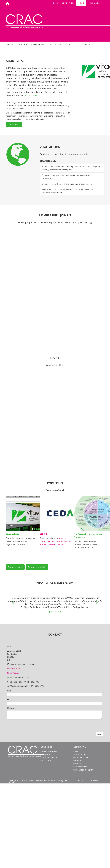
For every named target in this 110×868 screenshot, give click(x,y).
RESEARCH (68, 3)
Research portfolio (37, 567)
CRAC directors (80, 754)
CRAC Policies (13, 673)
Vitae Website (32, 95)
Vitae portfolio (47, 754)
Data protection (80, 767)
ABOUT (23, 45)
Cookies (95, 781)
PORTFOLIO (72, 45)
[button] (13, 603)
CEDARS (44, 534)
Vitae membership (49, 757)
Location (77, 761)
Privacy (80, 781)
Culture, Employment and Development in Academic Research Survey (55, 541)
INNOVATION (95, 3)
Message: (11, 708)
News (76, 751)
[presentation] (25, 726)
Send (99, 734)
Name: (10, 691)
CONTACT (88, 45)
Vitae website (12, 534)
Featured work (15, 567)
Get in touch (14, 124)
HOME (55, 3)
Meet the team (14, 669)
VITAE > (11, 45)
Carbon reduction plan (83, 770)
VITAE (81, 3)
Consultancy (46, 761)
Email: (10, 700)
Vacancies (77, 764)
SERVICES (56, 45)
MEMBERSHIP (39, 45)
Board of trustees (81, 757)
